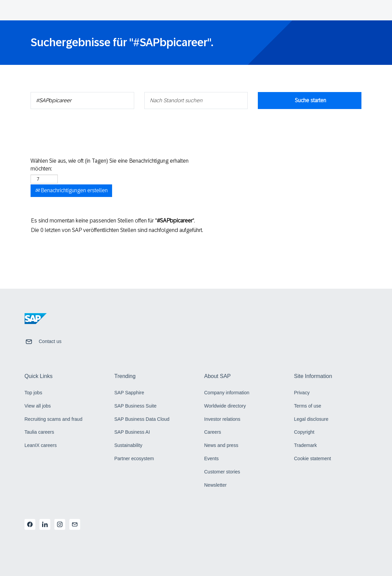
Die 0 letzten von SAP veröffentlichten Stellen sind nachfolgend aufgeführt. (117, 230)
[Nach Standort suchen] (196, 101)
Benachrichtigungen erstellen (71, 190)
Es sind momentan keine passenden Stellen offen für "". (113, 221)
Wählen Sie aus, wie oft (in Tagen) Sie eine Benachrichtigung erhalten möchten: (110, 165)
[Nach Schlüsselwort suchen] (82, 101)
